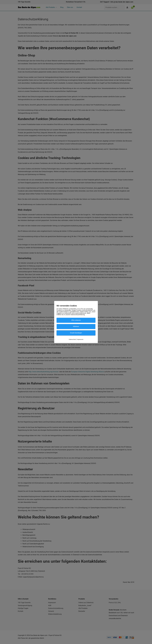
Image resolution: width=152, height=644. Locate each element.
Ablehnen (76, 326)
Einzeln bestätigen (76, 333)
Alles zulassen (76, 320)
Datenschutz (72, 339)
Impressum (80, 339)
